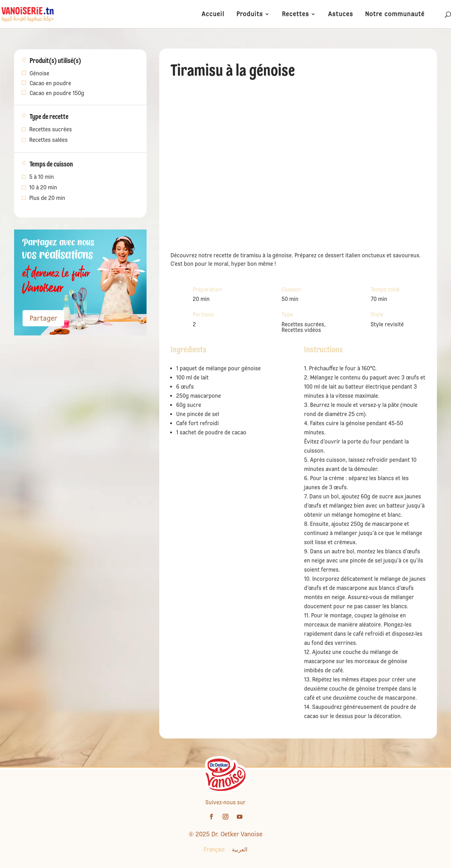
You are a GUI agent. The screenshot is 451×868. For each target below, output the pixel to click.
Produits (250, 15)
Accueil (213, 15)
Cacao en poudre (50, 83)
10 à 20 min (43, 188)
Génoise (39, 73)
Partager (43, 318)
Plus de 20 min (47, 199)
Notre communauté (395, 15)
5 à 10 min (42, 177)
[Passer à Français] (214, 850)
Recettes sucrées (51, 130)
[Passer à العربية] (240, 850)
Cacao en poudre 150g (57, 93)
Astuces (341, 15)
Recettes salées (48, 140)
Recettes (295, 15)
